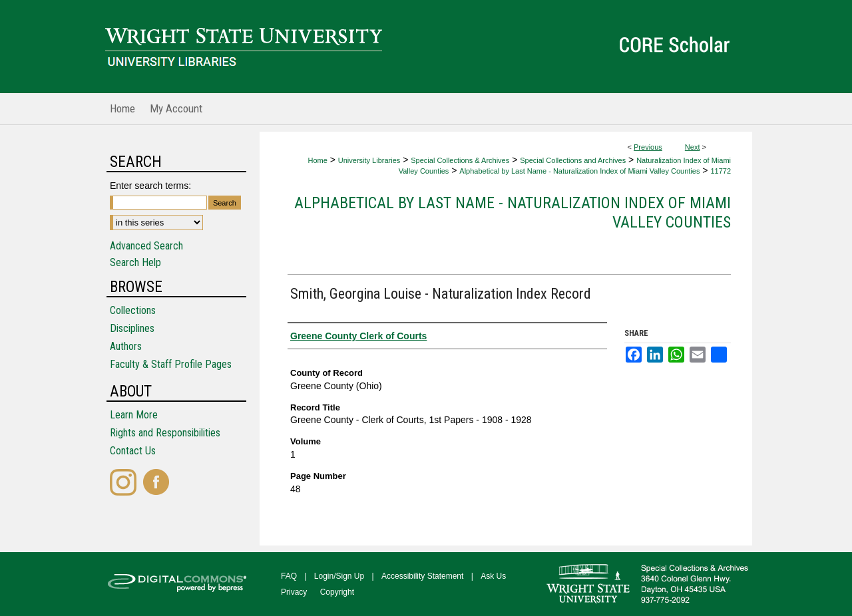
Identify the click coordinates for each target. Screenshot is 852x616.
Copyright (337, 592)
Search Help (135, 262)
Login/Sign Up (339, 576)
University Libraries (369, 160)
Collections (133, 310)
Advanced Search (146, 246)
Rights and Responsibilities (165, 433)
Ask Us (493, 576)
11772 (721, 171)
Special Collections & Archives (460, 160)
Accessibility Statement (422, 576)
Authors (126, 346)
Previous (648, 147)
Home (317, 160)
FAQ (289, 576)
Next (693, 147)
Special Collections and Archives (573, 160)
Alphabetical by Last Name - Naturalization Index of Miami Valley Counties (579, 171)
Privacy (294, 592)
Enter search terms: (150, 186)
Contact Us (133, 451)
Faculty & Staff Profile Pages (171, 364)
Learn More (134, 415)
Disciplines (132, 328)
